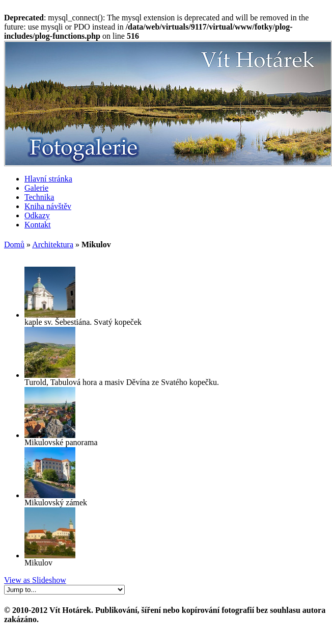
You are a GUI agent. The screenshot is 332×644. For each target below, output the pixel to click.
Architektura (53, 244)
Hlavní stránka (48, 179)
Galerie (36, 188)
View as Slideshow (35, 580)
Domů (14, 244)
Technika (39, 197)
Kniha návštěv (48, 206)
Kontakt (38, 225)
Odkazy (37, 215)
